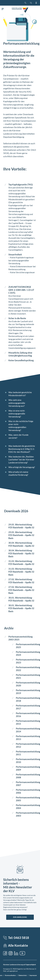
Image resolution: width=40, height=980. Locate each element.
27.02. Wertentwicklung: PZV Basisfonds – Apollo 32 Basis (21, 590)
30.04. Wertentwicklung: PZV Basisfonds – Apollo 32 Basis (21, 553)
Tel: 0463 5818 (19, 938)
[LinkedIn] (16, 953)
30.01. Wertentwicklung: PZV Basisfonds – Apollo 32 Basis (21, 608)
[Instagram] (11, 953)
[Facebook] (5, 953)
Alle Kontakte (18, 945)
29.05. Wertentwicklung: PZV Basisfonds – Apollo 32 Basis (21, 535)
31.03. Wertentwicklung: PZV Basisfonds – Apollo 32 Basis (21, 572)
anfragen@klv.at (12, 971)
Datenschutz (23, 975)
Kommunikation (10, 975)
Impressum (33, 975)
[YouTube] (22, 953)
